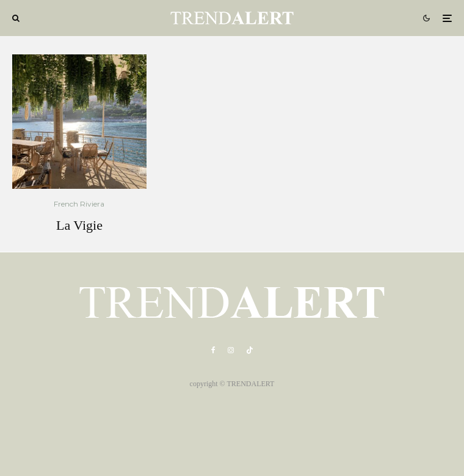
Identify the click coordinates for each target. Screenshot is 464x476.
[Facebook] (213, 350)
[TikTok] (250, 350)
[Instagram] (231, 350)
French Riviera (79, 204)
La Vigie (79, 225)
